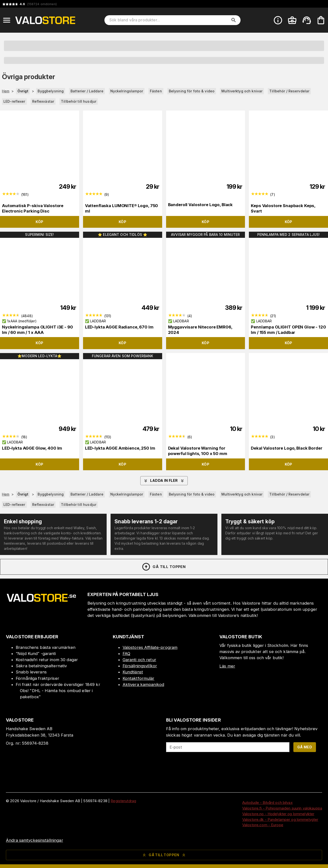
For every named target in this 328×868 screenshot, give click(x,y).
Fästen (156, 91)
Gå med (305, 747)
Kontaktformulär (139, 678)
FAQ (126, 654)
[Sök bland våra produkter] (169, 20)
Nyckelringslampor (127, 91)
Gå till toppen (164, 567)
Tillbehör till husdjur (79, 101)
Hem (6, 91)
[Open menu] (7, 20)
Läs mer (227, 666)
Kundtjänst (133, 672)
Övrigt (23, 91)
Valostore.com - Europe (263, 825)
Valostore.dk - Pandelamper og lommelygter (280, 819)
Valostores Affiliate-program (150, 647)
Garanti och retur (139, 660)
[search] (234, 20)
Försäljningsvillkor (140, 666)
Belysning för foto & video (192, 91)
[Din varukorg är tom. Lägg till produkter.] (321, 20)
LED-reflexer (14, 101)
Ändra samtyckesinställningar (35, 840)
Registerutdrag (123, 801)
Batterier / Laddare (87, 91)
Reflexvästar (43, 101)
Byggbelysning (51, 91)
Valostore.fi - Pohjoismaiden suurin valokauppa (282, 808)
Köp (39, 222)
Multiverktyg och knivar (242, 91)
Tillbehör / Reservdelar (289, 91)
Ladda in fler (164, 481)
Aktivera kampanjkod (143, 684)
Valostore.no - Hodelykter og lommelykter (278, 814)
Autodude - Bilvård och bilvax (267, 803)
